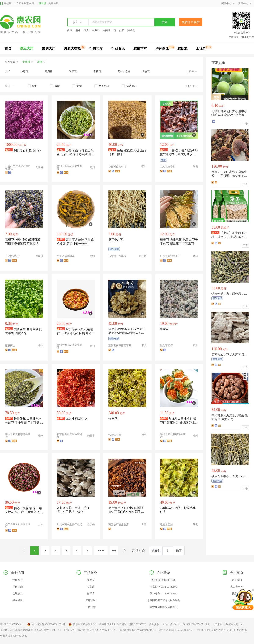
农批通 (182, 48)
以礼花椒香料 (168, 167)
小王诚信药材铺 (117, 167)
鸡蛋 (86, 30)
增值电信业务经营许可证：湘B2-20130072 (122, 624)
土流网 (201, 48)
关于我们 (237, 580)
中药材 (26, 62)
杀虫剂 (96, 30)
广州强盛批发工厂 (170, 256)
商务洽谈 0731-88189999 (164, 587)
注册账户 (18, 580)
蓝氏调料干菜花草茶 (120, 346)
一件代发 (91, 607)
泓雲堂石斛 (115, 435)
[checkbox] (33, 86)
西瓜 (70, 30)
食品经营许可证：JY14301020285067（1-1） (187, 624)
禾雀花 (73, 71)
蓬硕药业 (10, 346)
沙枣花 (24, 71)
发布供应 (91, 600)
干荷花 (97, 71)
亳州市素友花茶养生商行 (69, 167)
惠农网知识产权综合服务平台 (164, 600)
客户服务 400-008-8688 (164, 580)
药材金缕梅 (124, 71)
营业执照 (154, 624)
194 (114, 550)
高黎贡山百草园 (117, 256)
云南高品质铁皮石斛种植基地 (18, 167)
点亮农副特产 (13, 256)
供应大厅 (27, 48)
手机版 (6, 3)
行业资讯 (118, 48)
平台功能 (18, 587)
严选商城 (162, 48)
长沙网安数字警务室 (82, 624)
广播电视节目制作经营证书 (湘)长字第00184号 (90, 630)
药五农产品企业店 (119, 524)
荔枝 (122, 30)
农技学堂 (140, 48)
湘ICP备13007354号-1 (12, 624)
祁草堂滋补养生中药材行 (69, 436)
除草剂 (131, 30)
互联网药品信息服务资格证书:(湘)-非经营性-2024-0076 (30, 630)
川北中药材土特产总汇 (69, 524)
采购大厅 (49, 48)
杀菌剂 (106, 30)
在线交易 (18, 594)
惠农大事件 (237, 587)
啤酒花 (48, 71)
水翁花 (146, 71)
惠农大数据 (72, 48)
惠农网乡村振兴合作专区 (164, 607)
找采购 (91, 587)
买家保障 (18, 600)
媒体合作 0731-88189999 (164, 594)
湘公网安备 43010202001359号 (46, 624)
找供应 (91, 580)
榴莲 (78, 30)
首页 (8, 48)
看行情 (91, 594)
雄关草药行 (166, 346)
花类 (40, 62)
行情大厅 (96, 48)
